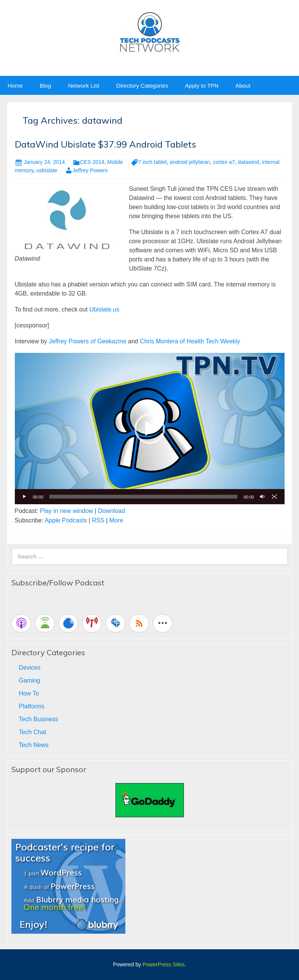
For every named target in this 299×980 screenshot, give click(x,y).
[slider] (143, 497)
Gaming (30, 680)
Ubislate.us (104, 309)
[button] (150, 429)
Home (15, 86)
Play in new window (66, 511)
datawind (248, 162)
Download (112, 511)
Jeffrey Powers (90, 170)
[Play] (25, 497)
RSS (98, 520)
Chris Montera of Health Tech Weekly (190, 341)
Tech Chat (33, 732)
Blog (45, 86)
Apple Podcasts (66, 520)
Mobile (115, 162)
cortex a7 (224, 162)
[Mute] (263, 497)
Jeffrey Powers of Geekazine (87, 341)
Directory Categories (142, 86)
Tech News (34, 745)
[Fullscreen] (275, 497)
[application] (150, 429)
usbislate (47, 170)
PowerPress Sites (163, 964)
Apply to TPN (202, 86)
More (116, 520)
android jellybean (190, 162)
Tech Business (39, 719)
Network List (84, 86)
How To (29, 693)
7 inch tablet (153, 162)
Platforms (32, 706)
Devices (30, 668)
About (243, 86)
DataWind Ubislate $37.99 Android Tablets (105, 144)
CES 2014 (92, 162)
